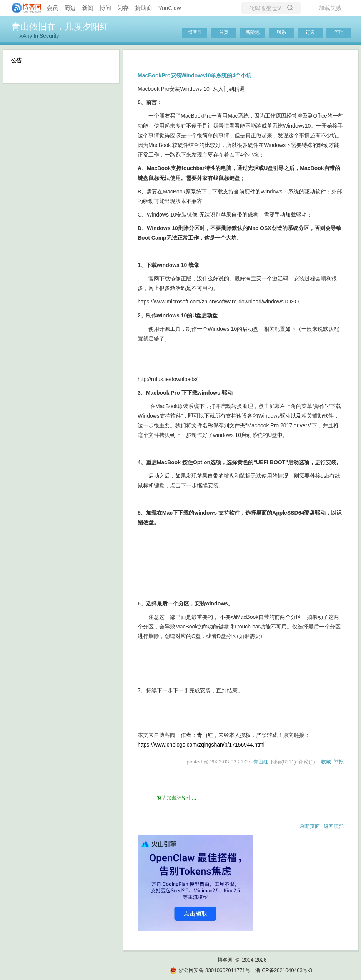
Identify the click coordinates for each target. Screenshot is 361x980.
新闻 (88, 8)
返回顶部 (334, 826)
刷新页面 (310, 826)
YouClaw (170, 8)
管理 (339, 32)
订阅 (310, 32)
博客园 (195, 32)
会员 (52, 8)
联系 (281, 32)
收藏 (326, 762)
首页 (224, 32)
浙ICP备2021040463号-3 (284, 970)
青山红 (205, 735)
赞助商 (144, 8)
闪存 (123, 8)
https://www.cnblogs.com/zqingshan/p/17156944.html (201, 745)
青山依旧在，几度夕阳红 (60, 27)
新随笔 (253, 32)
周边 (70, 8)
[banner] (23, 8)
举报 (339, 762)
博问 (105, 8)
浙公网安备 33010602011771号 (210, 970)
